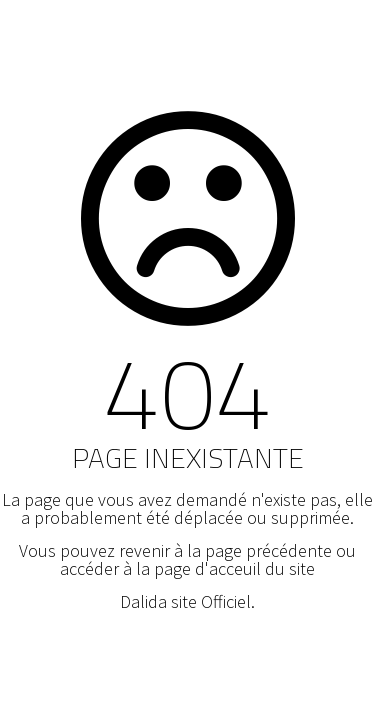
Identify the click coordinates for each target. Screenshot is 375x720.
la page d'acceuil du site (225, 568)
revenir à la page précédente (225, 550)
